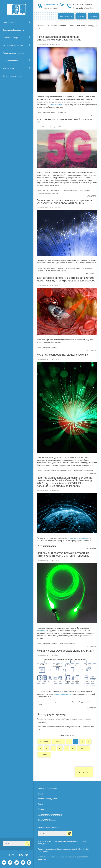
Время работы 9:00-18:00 (83, 8)
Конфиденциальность (47, 820)
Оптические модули (11, 38)
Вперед (84, 748)
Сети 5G (46, 191)
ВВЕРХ (85, 772)
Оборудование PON (11, 61)
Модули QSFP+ (63, 112)
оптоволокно (42, 631)
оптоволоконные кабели (77, 538)
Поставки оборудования (48, 788)
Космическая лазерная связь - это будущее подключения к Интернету (65, 719)
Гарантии (42, 804)
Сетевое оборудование (12, 76)
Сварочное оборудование (13, 30)
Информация (66, 16)
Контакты (93, 16)
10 (73, 748)
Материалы (43, 809)
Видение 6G (42, 723)
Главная (40, 26)
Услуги (81, 16)
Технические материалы (57, 26)
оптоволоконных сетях (63, 694)
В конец (44, 755)
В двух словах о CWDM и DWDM (56, 271)
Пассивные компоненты (13, 45)
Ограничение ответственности (50, 814)
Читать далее (91, 115)
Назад (58, 742)
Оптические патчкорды (70, 191)
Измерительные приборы (13, 53)
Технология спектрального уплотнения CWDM (57, 471)
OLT (41, 704)
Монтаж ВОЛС (8, 68)
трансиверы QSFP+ (54, 105)
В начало (44, 742)
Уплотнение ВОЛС (10, 22)
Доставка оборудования (48, 799)
